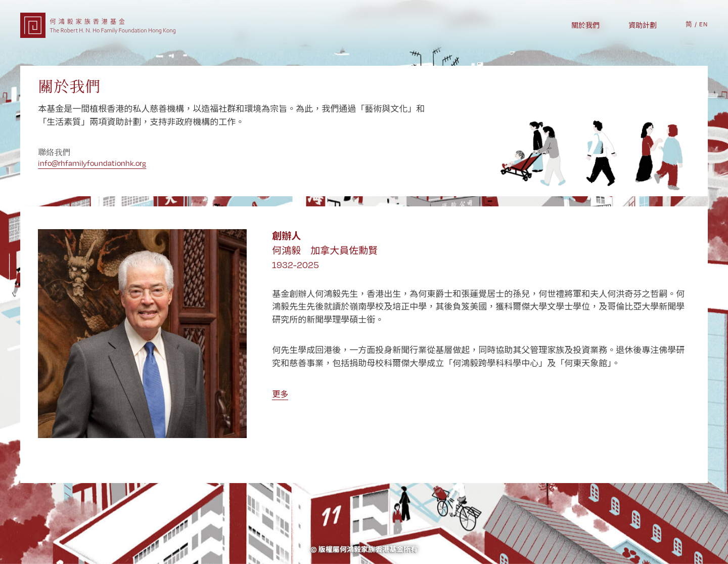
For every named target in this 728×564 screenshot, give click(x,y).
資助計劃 (643, 25)
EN (703, 24)
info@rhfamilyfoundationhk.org (92, 163)
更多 (280, 394)
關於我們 (585, 25)
